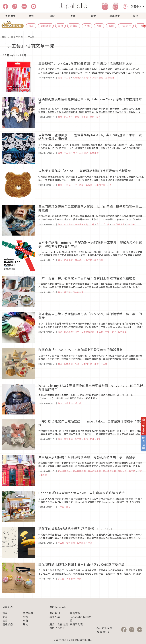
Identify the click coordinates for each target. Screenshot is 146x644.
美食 (73, 16)
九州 (99, 26)
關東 (60, 26)
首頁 (4, 37)
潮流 (31, 16)
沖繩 (87, 26)
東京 (31, 26)
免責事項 (75, 613)
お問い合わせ (57, 628)
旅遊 (52, 16)
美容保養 (10, 16)
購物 (136, 16)
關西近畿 (46, 26)
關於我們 (55, 613)
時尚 (94, 16)
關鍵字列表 (17, 37)
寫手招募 (55, 617)
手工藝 (31, 37)
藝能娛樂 (115, 16)
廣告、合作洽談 (59, 624)
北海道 (74, 26)
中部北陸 (126, 26)
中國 (140, 26)
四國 (111, 26)
